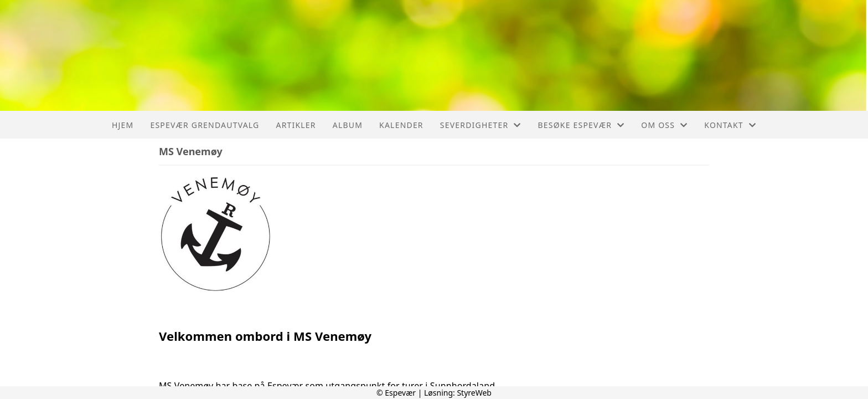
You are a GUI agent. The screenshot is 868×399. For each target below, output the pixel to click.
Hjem (123, 125)
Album (348, 125)
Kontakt (730, 125)
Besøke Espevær (582, 125)
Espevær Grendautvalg (205, 125)
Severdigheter (481, 125)
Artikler (296, 125)
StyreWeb (474, 393)
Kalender (401, 125)
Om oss (664, 125)
